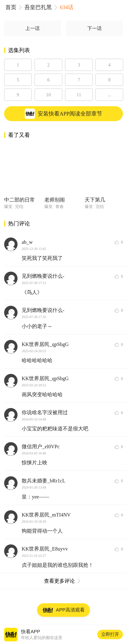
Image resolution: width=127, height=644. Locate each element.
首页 (11, 7)
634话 (67, 7)
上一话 (32, 28)
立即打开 (110, 634)
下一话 (95, 28)
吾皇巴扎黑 (38, 7)
